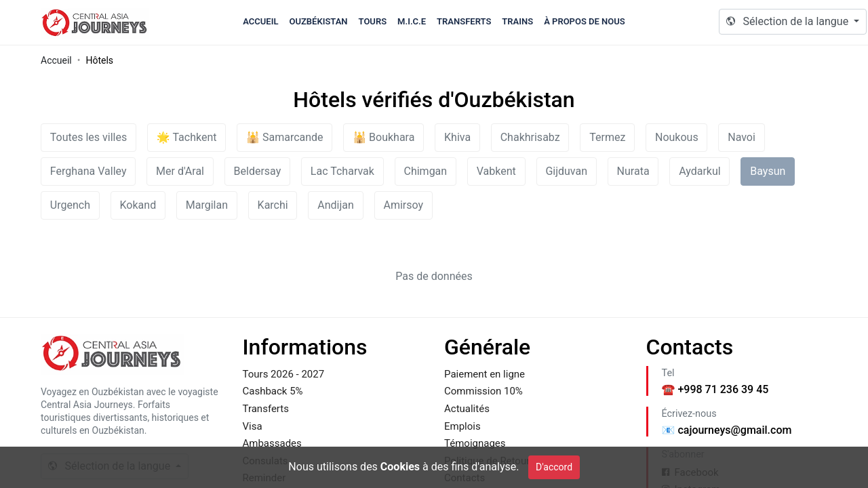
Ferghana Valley (88, 171)
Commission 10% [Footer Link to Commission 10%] (484, 391)
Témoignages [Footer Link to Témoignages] (475, 443)
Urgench (70, 205)
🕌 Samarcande (285, 137)
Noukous (677, 137)
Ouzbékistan (318, 21)
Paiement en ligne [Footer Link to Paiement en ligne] (485, 374)
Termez (607, 137)
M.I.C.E (412, 21)
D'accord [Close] (554, 467)
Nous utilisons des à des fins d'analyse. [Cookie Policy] (403, 467)
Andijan (336, 205)
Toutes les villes (88, 137)
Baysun (768, 171)
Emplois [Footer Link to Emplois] (462, 426)
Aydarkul (699, 171)
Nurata (633, 171)
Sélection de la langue (789, 21)
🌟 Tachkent (187, 137)
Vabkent (496, 171)
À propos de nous (585, 21)
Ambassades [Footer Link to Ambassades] (272, 443)
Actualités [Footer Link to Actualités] (467, 409)
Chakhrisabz (530, 137)
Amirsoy (403, 205)
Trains (517, 21)
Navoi (742, 137)
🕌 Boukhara (383, 137)
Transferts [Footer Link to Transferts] (266, 409)
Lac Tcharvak (342, 171)
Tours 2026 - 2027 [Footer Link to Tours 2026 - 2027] (284, 374)
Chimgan (425, 171)
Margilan (207, 205)
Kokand (138, 205)
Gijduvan (566, 171)
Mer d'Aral (180, 171)
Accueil (260, 21)
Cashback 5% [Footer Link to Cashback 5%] (273, 391)
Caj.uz (95, 22)
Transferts (464, 21)
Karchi (273, 205)
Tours (373, 21)
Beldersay (258, 171)
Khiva (457, 137)
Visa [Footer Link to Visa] (253, 426)
